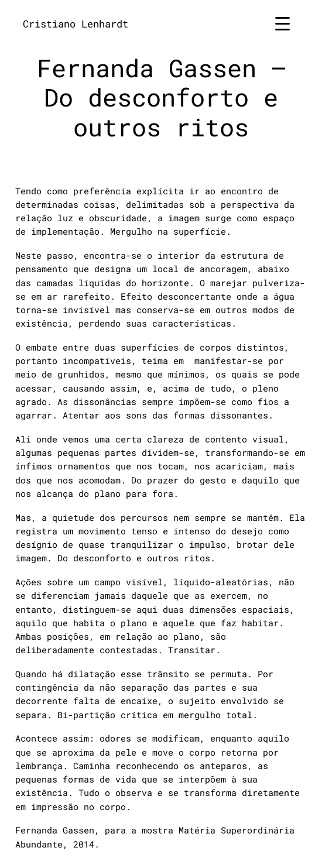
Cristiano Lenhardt (76, 24)
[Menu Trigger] (282, 23)
